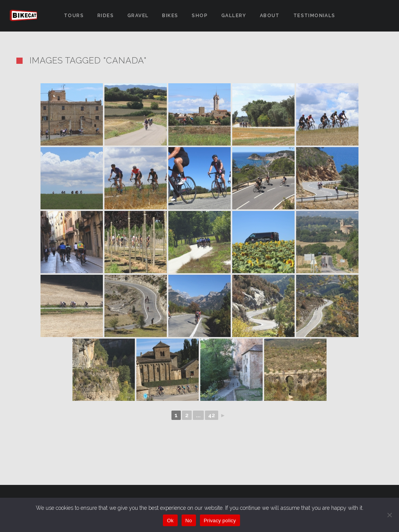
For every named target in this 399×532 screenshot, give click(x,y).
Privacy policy (220, 521)
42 (212, 415)
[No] (389, 515)
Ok (170, 521)
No (189, 521)
